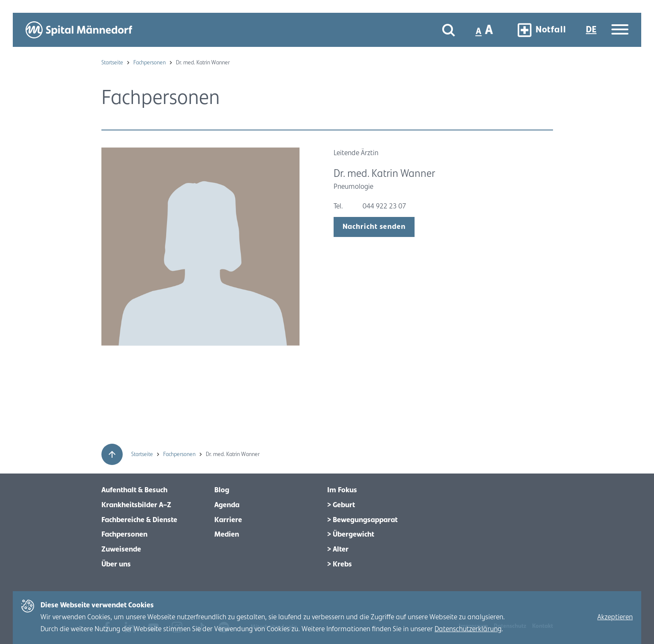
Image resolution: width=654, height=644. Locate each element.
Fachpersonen (150, 63)
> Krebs (340, 564)
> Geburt (341, 505)
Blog (222, 490)
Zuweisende (121, 549)
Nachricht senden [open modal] (374, 227)
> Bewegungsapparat (362, 520)
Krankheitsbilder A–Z (136, 505)
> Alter (338, 549)
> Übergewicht (351, 534)
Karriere (228, 520)
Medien (227, 534)
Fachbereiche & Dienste (139, 520)
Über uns (116, 564)
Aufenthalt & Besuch (134, 490)
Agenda (227, 505)
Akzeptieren (615, 617)
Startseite (113, 63)
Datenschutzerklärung (468, 629)
